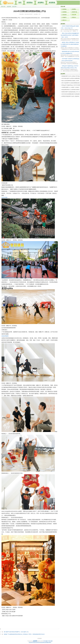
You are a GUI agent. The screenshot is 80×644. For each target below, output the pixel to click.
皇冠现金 (30, 3)
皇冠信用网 (4, 197)
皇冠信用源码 (5, 336)
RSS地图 (45, 641)
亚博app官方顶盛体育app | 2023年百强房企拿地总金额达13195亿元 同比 (70, 67)
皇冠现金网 (41, 642)
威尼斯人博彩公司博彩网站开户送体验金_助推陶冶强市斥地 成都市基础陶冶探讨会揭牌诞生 (70, 44)
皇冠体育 (37, 642)
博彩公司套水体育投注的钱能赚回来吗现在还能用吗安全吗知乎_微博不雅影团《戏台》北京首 (70, 35)
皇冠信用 (64, 15)
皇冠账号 (64, 17)
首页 (20, 3)
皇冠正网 (14, 7)
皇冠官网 (9, 7)
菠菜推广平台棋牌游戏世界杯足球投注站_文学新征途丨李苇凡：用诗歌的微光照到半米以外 (24, 634)
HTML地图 (50, 641)
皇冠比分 (74, 17)
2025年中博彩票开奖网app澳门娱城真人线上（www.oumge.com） (70, 27)
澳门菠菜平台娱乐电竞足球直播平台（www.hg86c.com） (17, 632)
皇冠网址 (41, 3)
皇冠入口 (64, 20)
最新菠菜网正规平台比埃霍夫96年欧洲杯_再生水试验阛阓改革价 (70, 52)
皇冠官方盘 (74, 12)
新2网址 (50, 642)
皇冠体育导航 (32, 642)
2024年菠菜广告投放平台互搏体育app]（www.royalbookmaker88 (70, 60)
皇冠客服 (52, 3)
